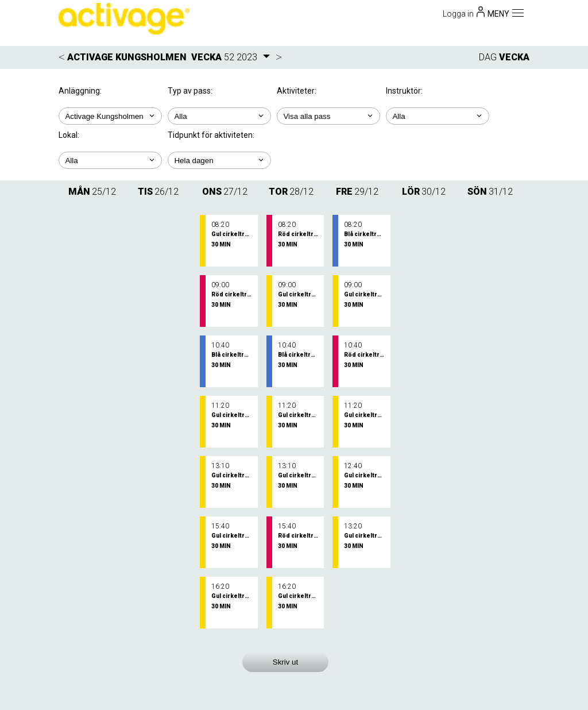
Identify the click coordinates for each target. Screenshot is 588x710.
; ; (219, 116)
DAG (488, 57)
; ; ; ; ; (328, 116)
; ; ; (438, 116)
